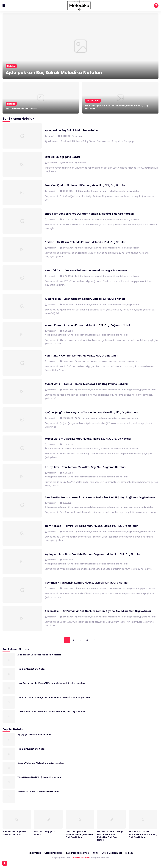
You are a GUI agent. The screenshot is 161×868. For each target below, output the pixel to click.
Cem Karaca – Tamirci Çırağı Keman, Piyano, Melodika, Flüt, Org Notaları (92, 526)
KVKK (96, 853)
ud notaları (132, 448)
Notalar (11, 66)
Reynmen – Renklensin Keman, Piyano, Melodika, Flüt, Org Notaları (87, 583)
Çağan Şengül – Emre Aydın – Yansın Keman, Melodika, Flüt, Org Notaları (91, 412)
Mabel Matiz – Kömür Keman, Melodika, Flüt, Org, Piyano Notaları (86, 384)
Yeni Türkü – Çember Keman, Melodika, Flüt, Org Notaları (81, 356)
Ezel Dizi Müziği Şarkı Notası (21, 109)
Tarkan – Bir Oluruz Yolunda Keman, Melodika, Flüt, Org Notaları (86, 242)
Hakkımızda (34, 853)
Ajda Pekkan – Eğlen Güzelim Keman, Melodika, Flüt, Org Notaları (86, 299)
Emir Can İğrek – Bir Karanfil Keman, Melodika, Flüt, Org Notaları (117, 107)
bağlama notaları (57, 335)
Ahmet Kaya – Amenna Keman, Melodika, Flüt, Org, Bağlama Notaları (89, 325)
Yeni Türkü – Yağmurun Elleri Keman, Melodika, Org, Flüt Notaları (86, 270)
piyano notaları (148, 390)
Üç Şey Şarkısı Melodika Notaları (34, 735)
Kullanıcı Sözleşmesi (78, 853)
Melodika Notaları (80, 858)
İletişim (129, 853)
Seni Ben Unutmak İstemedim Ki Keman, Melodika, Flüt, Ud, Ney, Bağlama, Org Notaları (100, 497)
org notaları (133, 191)
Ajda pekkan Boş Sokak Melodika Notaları (54, 73)
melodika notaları (117, 191)
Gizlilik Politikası (54, 853)
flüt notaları (93, 101)
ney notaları (122, 507)
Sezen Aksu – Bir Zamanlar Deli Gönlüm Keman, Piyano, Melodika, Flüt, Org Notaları (98, 611)
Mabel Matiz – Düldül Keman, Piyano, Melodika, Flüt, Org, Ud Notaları (89, 439)
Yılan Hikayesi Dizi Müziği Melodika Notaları (40, 777)
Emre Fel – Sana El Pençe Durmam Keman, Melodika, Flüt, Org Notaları (89, 214)
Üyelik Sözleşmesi (112, 853)
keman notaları (99, 191)
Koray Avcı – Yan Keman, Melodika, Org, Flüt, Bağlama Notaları (85, 467)
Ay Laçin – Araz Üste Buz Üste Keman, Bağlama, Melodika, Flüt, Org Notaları (93, 554)
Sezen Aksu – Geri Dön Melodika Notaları (39, 791)
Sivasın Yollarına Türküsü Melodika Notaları (41, 763)
